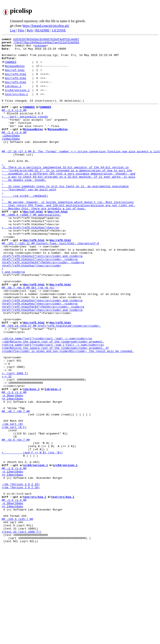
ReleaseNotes (15, 72)
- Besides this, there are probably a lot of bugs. (44, 240)
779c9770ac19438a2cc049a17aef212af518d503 (46, 44)
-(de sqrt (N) (12, 499)
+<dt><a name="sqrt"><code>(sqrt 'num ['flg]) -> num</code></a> (53, 404)
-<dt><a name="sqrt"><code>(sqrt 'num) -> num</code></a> (47, 396)
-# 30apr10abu (12, 464)
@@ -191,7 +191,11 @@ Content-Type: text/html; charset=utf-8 (50, 282)
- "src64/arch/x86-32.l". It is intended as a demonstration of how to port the (67, 194)
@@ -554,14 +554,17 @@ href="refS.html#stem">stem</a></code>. (51, 381)
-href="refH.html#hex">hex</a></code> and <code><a (42, 350)
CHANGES (11, 67)
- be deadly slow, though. (24, 206)
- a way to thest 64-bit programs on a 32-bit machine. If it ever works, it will (68, 202)
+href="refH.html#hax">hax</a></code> (31, 308)
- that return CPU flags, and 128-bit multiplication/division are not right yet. (68, 236)
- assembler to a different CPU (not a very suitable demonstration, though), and (68, 198)
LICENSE (59, 30)
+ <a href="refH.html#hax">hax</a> (31, 263)
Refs (30, 30)
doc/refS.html (16, 90)
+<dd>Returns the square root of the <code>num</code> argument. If (55, 407)
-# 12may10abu (12, 556)
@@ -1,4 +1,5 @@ (14, 122)
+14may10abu (11, 156)
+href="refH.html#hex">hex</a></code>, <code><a (40, 354)
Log (13, 30)
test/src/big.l (16, 104)
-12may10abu (11, 153)
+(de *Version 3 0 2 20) (21, 575)
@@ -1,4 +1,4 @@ (14, 149)
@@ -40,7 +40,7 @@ (16, 483)
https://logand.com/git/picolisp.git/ (46, 26)
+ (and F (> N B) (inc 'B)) (32, 533)
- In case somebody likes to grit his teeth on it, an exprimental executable (65, 213)
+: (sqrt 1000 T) (15, 438)
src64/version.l (17, 100)
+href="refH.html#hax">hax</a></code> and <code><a (42, 362)
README (42, 30)
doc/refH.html (16, 81)
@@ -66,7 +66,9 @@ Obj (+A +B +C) (28, 335)
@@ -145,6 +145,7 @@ (17, 613)
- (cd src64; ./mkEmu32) (25, 225)
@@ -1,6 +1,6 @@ (14, 552)
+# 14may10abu (12, 468)
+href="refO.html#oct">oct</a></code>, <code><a (40, 301)
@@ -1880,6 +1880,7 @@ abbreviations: (31, 248)
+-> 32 (7, 442)
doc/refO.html (16, 86)
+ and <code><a (13, 316)
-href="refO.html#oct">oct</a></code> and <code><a (42, 297)
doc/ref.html (15, 76)
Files (21, 30)
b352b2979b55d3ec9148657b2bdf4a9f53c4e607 (46, 40)
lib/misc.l (13, 95)
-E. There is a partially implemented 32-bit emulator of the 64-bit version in (65, 191)
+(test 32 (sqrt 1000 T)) (21, 628)
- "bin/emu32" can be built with (29, 217)
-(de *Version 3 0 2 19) (21, 571)
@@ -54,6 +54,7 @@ (16, 518)
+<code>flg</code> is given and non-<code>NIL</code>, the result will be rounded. (68, 411)
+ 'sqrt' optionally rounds (25, 130)
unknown (40, 47)
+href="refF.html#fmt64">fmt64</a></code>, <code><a (43, 305)
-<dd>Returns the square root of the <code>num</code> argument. (53, 400)
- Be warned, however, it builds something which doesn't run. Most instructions (68, 232)
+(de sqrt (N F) (14, 502)
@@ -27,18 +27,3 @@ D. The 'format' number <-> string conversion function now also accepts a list (81, 172)
